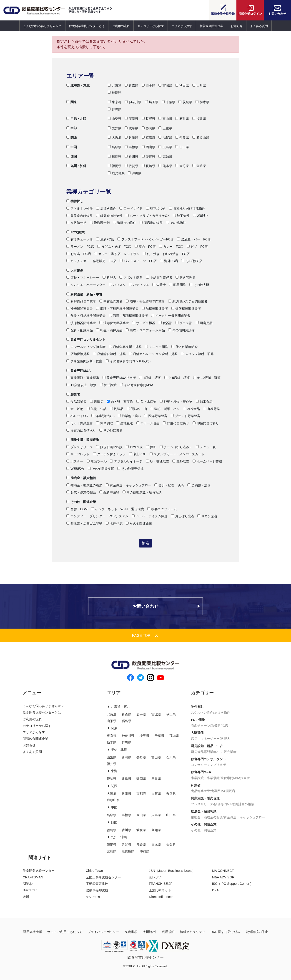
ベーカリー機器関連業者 (171, 316)
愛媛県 (148, 157)
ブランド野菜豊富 (186, 416)
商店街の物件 (151, 223)
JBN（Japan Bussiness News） (172, 871)
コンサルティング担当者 (86, 347)
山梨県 (115, 119)
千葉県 (168, 102)
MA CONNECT (223, 871)
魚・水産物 (146, 402)
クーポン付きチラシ (109, 454)
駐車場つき (156, 208)
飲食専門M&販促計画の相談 (234, 804)
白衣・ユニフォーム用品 (145, 330)
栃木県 (202, 102)
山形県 (199, 85)
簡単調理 (105, 423)
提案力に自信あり (81, 430)
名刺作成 (114, 523)
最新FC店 (105, 239)
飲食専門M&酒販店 (221, 791)
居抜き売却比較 (97, 890)
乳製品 (117, 409)
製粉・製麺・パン (165, 409)
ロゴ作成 (134, 447)
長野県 (148, 119)
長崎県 (148, 166)
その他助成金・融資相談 (142, 492)
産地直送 (125, 423)
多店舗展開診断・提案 (84, 361)
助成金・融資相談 (81, 478)
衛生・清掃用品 (109, 330)
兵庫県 (131, 137)
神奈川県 (133, 102)
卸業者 (73, 395)
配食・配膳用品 (80, 330)
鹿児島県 (116, 173)
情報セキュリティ (193, 932)
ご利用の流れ (121, 26)
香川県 (131, 157)
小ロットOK (77, 416)
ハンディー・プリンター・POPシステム (97, 516)
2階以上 (201, 216)
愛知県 (115, 128)
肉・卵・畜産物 (120, 402)
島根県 (131, 147)
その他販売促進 (130, 469)
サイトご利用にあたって (65, 932)
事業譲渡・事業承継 (205, 778)
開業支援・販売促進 (83, 440)
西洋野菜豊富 (156, 416)
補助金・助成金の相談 (84, 485)
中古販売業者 (111, 301)
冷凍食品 (191, 409)
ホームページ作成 (207, 461)
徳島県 (115, 157)
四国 (72, 157)
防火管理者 (186, 277)
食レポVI (155, 877)
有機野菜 (211, 409)
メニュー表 (206, 447)
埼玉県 (152, 102)
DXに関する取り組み (226, 932)
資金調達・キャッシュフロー (128, 485)
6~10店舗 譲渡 (207, 378)
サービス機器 (144, 323)
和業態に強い (129, 416)
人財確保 (75, 270)
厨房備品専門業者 (81, 301)
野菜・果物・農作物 (176, 402)
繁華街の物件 (125, 223)
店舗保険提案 (78, 354)
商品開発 (178, 285)
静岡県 (148, 128)
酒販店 (97, 402)
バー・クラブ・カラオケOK (148, 216)
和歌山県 (201, 137)
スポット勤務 (131, 277)
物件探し (75, 201)
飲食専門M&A (79, 371)
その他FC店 (192, 261)
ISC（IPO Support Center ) (232, 884)
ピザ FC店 (197, 247)
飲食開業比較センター (39, 871)
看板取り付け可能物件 (187, 208)
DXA (216, 890)
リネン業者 (207, 516)
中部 (72, 128)
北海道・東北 (78, 85)
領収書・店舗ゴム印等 (84, 523)
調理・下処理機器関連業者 (117, 309)
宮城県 (165, 85)
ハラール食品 (148, 423)
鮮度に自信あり (176, 423)
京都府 (148, 137)
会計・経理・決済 (169, 485)
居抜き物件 (106, 208)
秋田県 (182, 85)
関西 (72, 137)
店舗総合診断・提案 (109, 354)
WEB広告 (75, 469)
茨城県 (185, 102)
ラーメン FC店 (80, 247)
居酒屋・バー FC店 (194, 239)
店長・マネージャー (83, 277)
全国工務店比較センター (103, 877)
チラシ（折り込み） (176, 447)
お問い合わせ (277, 10)
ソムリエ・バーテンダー (86, 285)
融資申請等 (109, 492)
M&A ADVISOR (223, 877)
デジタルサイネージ (126, 461)
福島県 (115, 92)
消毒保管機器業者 (114, 323)
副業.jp (28, 884)
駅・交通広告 (158, 461)
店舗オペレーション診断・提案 (153, 354)
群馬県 (115, 109)
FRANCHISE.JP (161, 884)
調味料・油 (137, 409)
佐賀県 (131, 166)
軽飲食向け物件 (109, 216)
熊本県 (165, 166)
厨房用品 (204, 323)
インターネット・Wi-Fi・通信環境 (118, 509)
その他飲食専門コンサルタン (128, 361)
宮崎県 (199, 166)
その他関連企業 (139, 523)
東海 (112, 771)
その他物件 (176, 223)
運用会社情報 (33, 932)
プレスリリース (80, 447)
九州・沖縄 (76, 166)
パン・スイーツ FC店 (138, 261)
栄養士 (159, 285)
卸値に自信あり (206, 423)
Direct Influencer (161, 897)
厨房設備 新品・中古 (84, 294)
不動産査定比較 (97, 884)
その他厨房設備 (181, 330)
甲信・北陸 (76, 119)
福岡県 (115, 166)
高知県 (165, 157)
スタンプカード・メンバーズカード (177, 454)
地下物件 (181, 216)
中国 (72, 147)
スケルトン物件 (80, 208)
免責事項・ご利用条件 (140, 932)
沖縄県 (135, 173)
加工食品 (204, 402)
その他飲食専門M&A (137, 385)
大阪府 (115, 137)
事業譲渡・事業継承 (83, 378)
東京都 (115, 102)
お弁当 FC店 (79, 254)
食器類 (166, 323)
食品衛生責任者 (159, 277)
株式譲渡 (108, 385)
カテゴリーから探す (151, 26)
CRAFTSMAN (33, 877)
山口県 (182, 147)
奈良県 (182, 137)
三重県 (165, 128)
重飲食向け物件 (80, 216)
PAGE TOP (145, 636)
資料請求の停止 (257, 932)
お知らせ (237, 26)
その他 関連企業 (81, 502)
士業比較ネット (160, 890)
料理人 (109, 277)
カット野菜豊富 (80, 423)
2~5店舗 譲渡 (177, 378)
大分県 (182, 166)
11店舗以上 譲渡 (81, 385)
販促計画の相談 (109, 447)
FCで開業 (75, 232)
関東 (72, 102)
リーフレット (78, 454)
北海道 (115, 85)
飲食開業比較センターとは (87, 26)
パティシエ (139, 285)
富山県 (165, 119)
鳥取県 (115, 147)
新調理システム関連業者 (188, 301)
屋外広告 (181, 461)
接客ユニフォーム (162, 509)
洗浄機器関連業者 (81, 323)
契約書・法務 (199, 485)
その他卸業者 (111, 430)
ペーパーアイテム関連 (150, 516)
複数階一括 (76, 223)
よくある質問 (259, 26)
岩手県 (148, 85)
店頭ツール (97, 461)
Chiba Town (94, 871)
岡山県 (148, 147)
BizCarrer (30, 890)
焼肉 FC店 (145, 247)
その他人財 (199, 285)
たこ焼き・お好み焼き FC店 (166, 254)
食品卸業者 (76, 402)
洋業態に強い (103, 416)
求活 (26, 897)
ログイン (250, 10)
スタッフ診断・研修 (197, 354)
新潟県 (131, 119)
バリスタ (117, 285)
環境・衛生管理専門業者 (145, 301)
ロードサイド (131, 208)
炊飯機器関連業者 (186, 309)
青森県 (131, 85)
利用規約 (168, 932)
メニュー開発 (156, 347)
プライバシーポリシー (103, 932)
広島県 (165, 147)
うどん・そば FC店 (114, 247)
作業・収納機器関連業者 (86, 316)
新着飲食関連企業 (211, 26)
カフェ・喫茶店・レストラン (117, 254)
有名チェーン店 (80, 239)
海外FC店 (169, 261)
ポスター (75, 461)
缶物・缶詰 (97, 409)
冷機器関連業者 (80, 309)
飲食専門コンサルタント (86, 340)
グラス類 (184, 323)
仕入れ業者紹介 (185, 347)
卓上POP (138, 454)
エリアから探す (182, 26)
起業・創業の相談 (81, 492)
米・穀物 (75, 409)
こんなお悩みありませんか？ (42, 26)
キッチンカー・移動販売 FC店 (91, 261)
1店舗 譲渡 (150, 378)
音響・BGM (77, 509)
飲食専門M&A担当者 (119, 378)
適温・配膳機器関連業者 (128, 316)
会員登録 (223, 10)
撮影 (151, 447)
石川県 (182, 119)
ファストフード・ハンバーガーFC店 (145, 239)
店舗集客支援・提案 (125, 347)
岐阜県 (131, 128)
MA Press (93, 897)
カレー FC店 (171, 247)
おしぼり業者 (183, 516)
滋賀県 (165, 137)
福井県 (199, 119)
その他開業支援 (101, 469)
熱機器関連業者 (155, 309)
